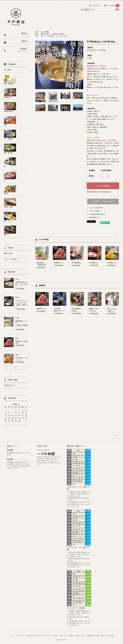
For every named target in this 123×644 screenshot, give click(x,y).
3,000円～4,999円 (58, 34)
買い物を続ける (94, 217)
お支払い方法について (60, 636)
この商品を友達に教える (97, 214)
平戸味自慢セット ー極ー (80, 263)
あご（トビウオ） (62, 36)
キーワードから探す (47, 36)
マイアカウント (97, 6)
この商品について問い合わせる (103, 201)
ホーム (12, 636)
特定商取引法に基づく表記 (95, 636)
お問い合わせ (31, 636)
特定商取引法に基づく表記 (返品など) (99, 192)
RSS (107, 636)
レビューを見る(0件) (96, 208)
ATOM (112, 636)
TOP (37, 32)
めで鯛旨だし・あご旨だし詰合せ (101, 263)
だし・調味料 (45, 32)
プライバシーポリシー (44, 636)
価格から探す (45, 34)
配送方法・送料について (77, 636)
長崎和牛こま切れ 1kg (62, 263)
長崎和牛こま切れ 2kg (44, 309)
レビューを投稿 (94, 211)
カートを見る (113, 6)
